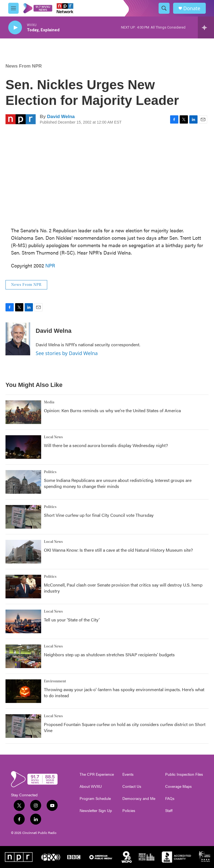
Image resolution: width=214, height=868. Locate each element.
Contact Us (132, 786)
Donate (192, 8)
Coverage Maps (178, 786)
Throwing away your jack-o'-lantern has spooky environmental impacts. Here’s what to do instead (124, 692)
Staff (169, 811)
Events (128, 774)
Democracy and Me (139, 799)
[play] (15, 28)
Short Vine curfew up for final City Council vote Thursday (99, 515)
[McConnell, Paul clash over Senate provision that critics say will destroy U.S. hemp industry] (23, 587)
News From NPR (24, 66)
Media (49, 402)
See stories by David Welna (67, 353)
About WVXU (91, 786)
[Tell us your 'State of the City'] (23, 621)
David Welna (61, 117)
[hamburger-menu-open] (13, 8)
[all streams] (206, 27)
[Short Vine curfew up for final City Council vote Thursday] (23, 517)
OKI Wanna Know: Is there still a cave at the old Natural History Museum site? (118, 550)
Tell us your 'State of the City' (72, 620)
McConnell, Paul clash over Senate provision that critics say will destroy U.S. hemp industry (123, 588)
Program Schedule (95, 799)
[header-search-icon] (164, 8)
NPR (50, 265)
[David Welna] (18, 339)
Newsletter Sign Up (96, 811)
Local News (53, 437)
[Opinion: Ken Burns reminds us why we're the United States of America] (23, 412)
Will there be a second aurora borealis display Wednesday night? (106, 445)
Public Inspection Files (184, 774)
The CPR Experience (97, 774)
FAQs (170, 799)
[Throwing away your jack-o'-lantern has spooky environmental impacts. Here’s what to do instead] (23, 691)
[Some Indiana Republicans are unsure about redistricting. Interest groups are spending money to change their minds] (23, 482)
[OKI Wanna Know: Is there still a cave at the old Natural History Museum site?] (23, 552)
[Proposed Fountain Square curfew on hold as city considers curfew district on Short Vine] (23, 726)
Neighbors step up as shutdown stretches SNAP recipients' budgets (109, 655)
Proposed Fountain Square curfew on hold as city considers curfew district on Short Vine (125, 727)
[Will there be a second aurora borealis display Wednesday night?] (23, 447)
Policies (129, 811)
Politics (50, 472)
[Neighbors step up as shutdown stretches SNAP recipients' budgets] (23, 656)
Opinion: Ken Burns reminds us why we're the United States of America (112, 410)
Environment (55, 681)
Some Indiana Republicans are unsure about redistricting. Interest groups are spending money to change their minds (118, 483)
